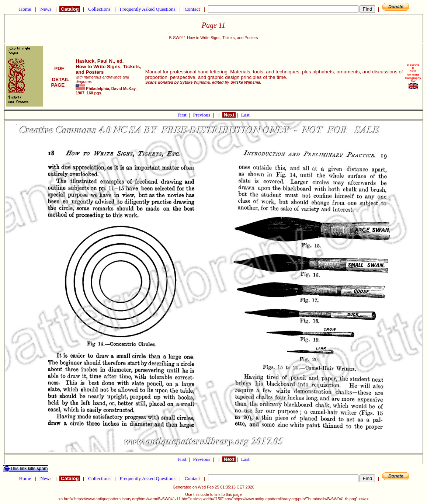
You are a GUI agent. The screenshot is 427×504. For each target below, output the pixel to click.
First (183, 115)
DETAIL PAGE (59, 82)
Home (25, 9)
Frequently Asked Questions (147, 9)
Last (245, 115)
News (46, 9)
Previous (202, 115)
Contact (192, 9)
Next (229, 115)
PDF (59, 68)
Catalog (70, 9)
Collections (99, 9)
